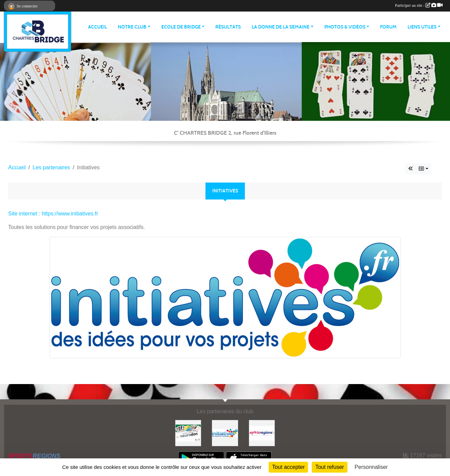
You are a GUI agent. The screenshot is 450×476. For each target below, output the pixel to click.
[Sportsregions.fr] (262, 433)
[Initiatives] (225, 433)
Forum (388, 27)
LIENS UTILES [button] (422, 27)
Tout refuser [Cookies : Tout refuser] (329, 467)
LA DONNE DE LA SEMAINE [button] (281, 27)
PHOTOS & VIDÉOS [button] (345, 27)
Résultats (228, 27)
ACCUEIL (97, 27)
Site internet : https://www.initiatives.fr (53, 214)
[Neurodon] (188, 433)
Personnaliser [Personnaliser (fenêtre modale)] (371, 467)
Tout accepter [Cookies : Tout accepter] (288, 467)
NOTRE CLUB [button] (132, 27)
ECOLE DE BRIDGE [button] (181, 27)
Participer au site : (419, 5)
